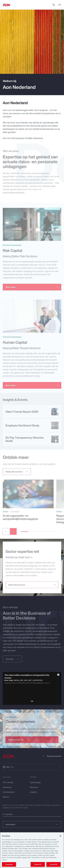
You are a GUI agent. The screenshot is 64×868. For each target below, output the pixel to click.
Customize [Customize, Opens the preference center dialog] (9, 864)
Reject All (38, 864)
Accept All (53, 864)
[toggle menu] (60, 5)
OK (32, 701)
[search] (54, 5)
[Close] (60, 836)
